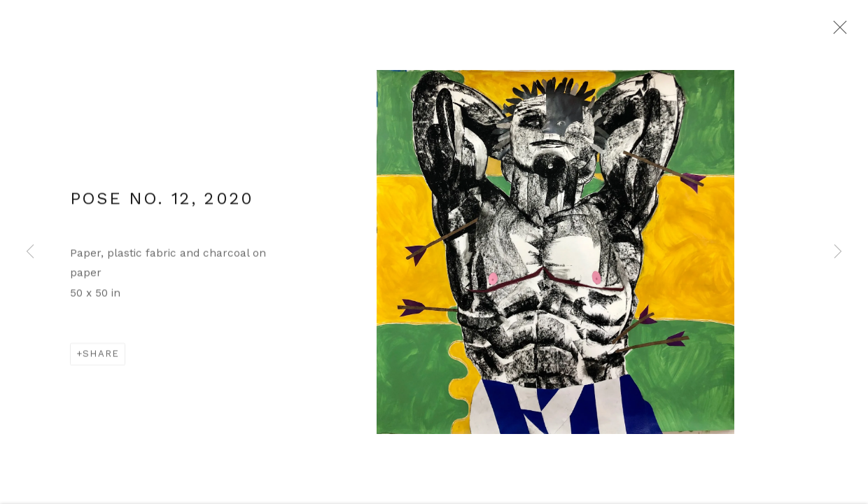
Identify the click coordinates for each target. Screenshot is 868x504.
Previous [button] (30, 252)
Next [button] (838, 252)
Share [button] (101, 359)
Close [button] (840, 31)
